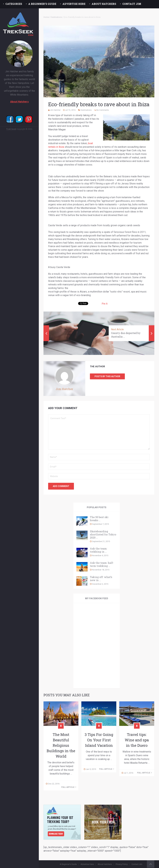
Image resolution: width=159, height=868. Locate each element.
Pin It (105, 304)
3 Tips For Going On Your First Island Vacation (99, 740)
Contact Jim (132, 4)
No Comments (103, 110)
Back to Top (151, 864)
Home (46, 17)
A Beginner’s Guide (42, 4)
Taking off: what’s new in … (101, 579)
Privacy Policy (122, 864)
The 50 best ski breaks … (99, 519)
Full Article (69, 787)
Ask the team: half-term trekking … (102, 564)
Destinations (56, 17)
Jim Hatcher (55, 110)
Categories (14, 4)
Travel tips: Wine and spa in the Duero (137, 740)
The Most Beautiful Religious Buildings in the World (61, 745)
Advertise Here (74, 4)
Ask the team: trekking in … (99, 550)
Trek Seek (11, 129)
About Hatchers (104, 4)
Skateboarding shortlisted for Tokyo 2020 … (103, 534)
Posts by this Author (107, 376)
